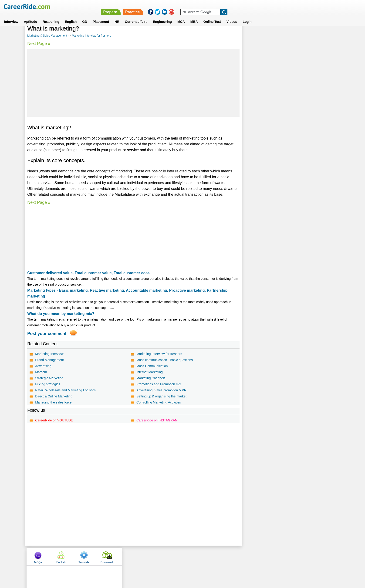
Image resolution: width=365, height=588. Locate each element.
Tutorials (300, 36)
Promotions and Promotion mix (159, 384)
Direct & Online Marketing (54, 396)
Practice (266, 6)
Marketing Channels (151, 378)
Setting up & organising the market (161, 396)
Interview (11, 16)
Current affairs (136, 16)
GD (85, 16)
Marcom (41, 372)
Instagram (233, 556)
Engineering (162, 16)
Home (125, 556)
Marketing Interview (49, 354)
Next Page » (39, 44)
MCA (181, 16)
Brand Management (49, 360)
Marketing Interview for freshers (91, 36)
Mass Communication (152, 366)
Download (323, 36)
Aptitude (30, 16)
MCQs (254, 36)
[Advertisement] (133, 83)
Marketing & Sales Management (47, 36)
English (71, 16)
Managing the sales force (53, 402)
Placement (101, 16)
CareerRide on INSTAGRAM (157, 420)
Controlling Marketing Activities (159, 402)
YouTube (215, 556)
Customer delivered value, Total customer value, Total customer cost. (89, 273)
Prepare (244, 6)
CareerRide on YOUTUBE (54, 420)
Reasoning (51, 16)
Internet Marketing (150, 372)
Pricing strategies (48, 384)
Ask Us (199, 556)
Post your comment (47, 334)
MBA (194, 16)
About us (140, 556)
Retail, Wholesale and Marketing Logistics (65, 390)
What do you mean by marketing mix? (61, 314)
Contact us (159, 556)
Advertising (43, 366)
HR (117, 16)
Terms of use (180, 556)
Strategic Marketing (49, 378)
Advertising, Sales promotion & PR (161, 390)
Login (247, 16)
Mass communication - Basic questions (165, 360)
